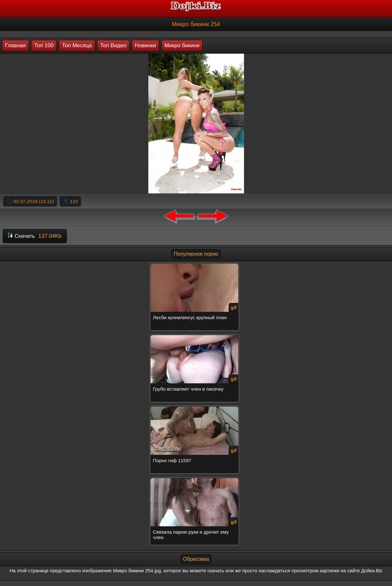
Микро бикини (182, 45)
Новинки (146, 45)
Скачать (35, 236)
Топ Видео (113, 45)
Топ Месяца (77, 45)
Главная (15, 45)
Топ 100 (44, 45)
